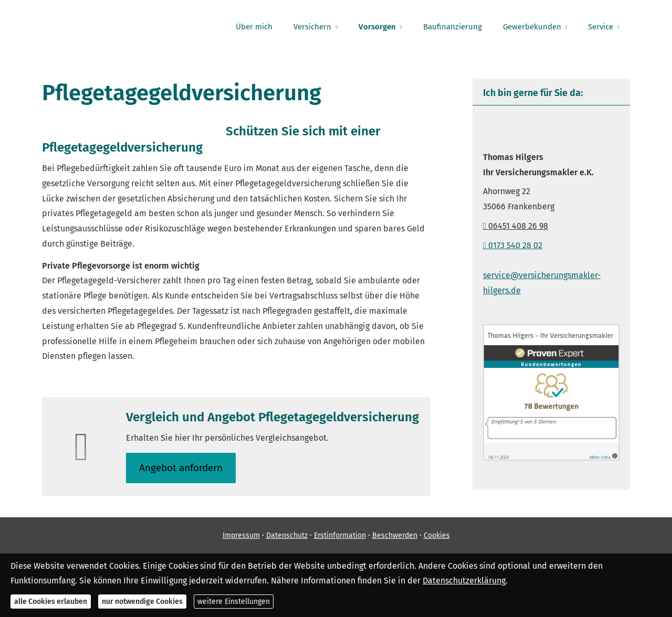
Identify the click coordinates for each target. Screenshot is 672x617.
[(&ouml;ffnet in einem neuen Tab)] (551, 458)
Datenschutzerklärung (464, 581)
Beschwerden (395, 535)
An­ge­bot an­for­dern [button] (181, 468)
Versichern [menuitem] (312, 27)
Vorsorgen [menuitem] (377, 27)
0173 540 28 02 (513, 245)
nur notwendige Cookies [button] (142, 602)
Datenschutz (287, 535)
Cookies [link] (437, 535)
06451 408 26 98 (516, 226)
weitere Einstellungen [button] (234, 602)
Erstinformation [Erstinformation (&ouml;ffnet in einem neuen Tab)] (340, 535)
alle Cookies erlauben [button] (51, 602)
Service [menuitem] (601, 27)
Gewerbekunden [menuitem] (532, 27)
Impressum (241, 535)
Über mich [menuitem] (254, 27)
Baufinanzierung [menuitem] (453, 27)
